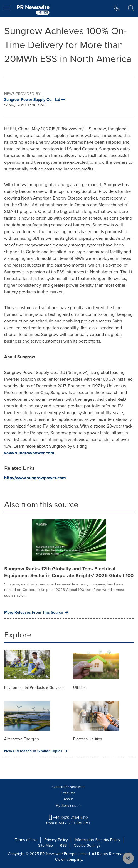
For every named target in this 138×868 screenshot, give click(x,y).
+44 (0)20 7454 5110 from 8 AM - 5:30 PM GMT (68, 820)
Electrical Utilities (88, 739)
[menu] (7, 8)
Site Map (45, 846)
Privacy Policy (56, 840)
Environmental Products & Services (34, 688)
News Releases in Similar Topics (36, 751)
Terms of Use (26, 840)
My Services (68, 806)
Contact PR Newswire (68, 787)
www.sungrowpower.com (29, 453)
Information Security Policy (98, 840)
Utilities (79, 688)
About (68, 799)
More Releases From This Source (36, 612)
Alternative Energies (22, 739)
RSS (63, 846)
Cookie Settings (87, 846)
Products (68, 793)
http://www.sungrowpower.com (35, 478)
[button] (117, 8)
